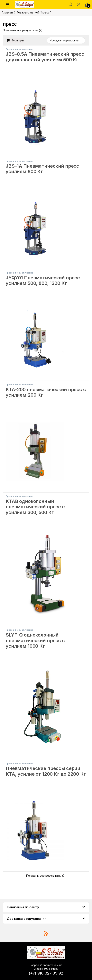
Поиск (70, 4)
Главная (7, 12)
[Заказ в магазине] (66, 40)
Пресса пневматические (19, 49)
